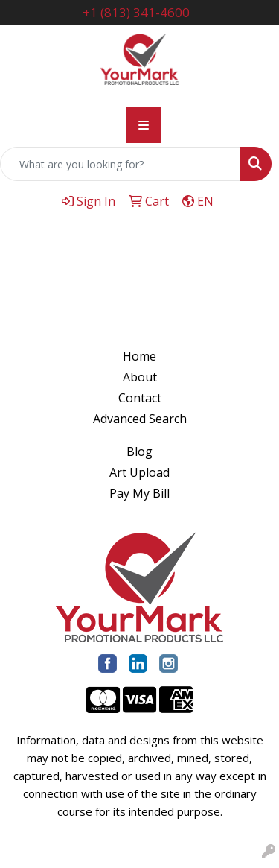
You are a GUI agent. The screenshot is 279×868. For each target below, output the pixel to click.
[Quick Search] (120, 164)
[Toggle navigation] (144, 125)
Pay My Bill (139, 493)
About (140, 377)
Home (139, 356)
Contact (140, 398)
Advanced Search (140, 419)
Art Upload (139, 472)
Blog (139, 452)
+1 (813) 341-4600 (136, 12)
